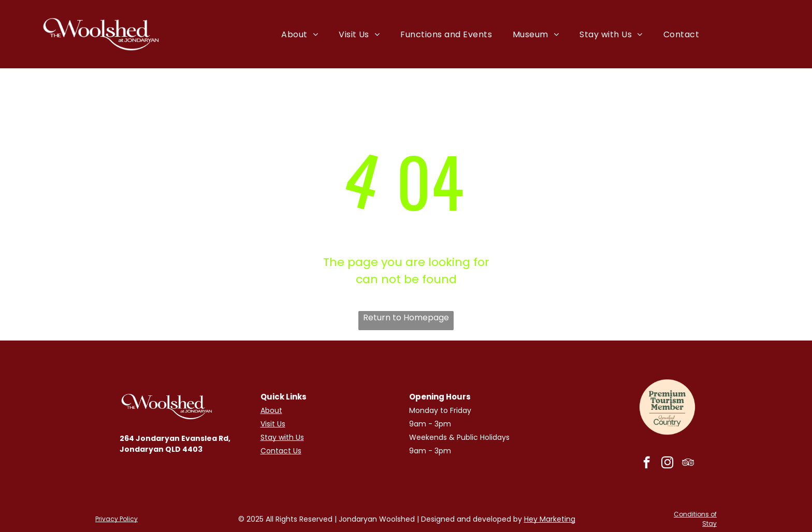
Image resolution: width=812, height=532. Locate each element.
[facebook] (647, 464)
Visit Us (273, 424)
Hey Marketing (550, 519)
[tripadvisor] (688, 464)
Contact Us (281, 451)
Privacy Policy (117, 519)
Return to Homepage (406, 317)
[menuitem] (300, 34)
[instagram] (667, 464)
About (271, 410)
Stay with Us (282, 437)
